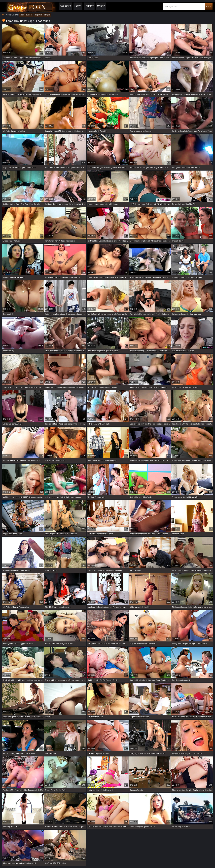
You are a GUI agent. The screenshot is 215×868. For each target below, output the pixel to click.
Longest (89, 6)
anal (22, 15)
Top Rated (66, 6)
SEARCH (209, 6)
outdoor (29, 15)
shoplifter (38, 15)
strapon (47, 15)
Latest (78, 6)
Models (101, 6)
